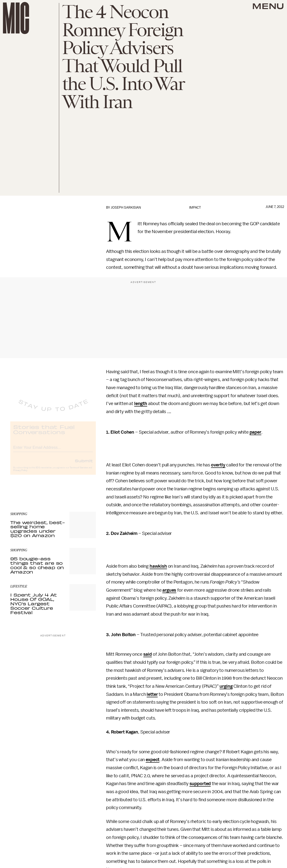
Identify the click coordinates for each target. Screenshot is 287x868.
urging (226, 686)
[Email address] (53, 451)
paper (255, 432)
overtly (218, 465)
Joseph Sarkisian (126, 208)
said (148, 654)
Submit (84, 465)
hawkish (158, 566)
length (141, 404)
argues (169, 590)
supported (200, 784)
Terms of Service (79, 472)
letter (152, 694)
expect (153, 760)
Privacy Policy (20, 474)
